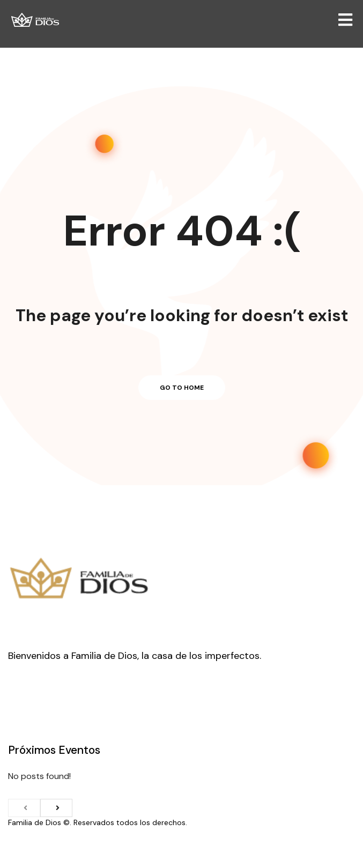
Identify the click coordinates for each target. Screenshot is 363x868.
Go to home (182, 388)
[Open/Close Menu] (346, 20)
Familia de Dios (35, 822)
